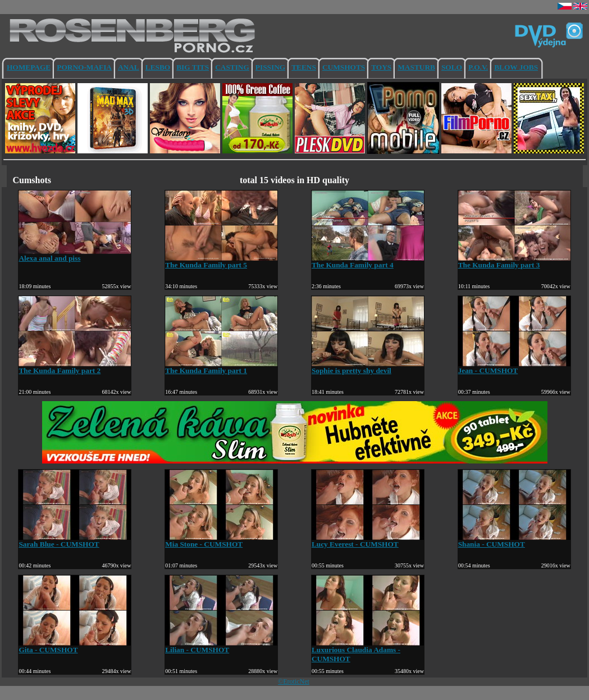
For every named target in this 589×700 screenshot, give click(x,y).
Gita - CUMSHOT (75, 646)
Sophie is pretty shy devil (368, 367)
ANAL (129, 67)
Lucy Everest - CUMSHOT (368, 541)
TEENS (304, 67)
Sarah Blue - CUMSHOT (75, 541)
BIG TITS (193, 67)
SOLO (452, 67)
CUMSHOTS (344, 67)
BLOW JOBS (516, 67)
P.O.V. (478, 67)
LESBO (158, 67)
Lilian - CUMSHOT (221, 646)
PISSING (270, 67)
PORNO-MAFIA (84, 67)
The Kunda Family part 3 (514, 262)
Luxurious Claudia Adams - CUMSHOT (368, 651)
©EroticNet (294, 681)
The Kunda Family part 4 (368, 262)
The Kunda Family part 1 (221, 367)
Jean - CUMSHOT (514, 367)
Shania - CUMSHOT (514, 541)
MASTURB (416, 67)
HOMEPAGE (29, 67)
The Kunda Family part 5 (221, 262)
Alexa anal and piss (75, 255)
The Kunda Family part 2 (75, 367)
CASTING (232, 67)
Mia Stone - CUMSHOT (221, 541)
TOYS (381, 67)
